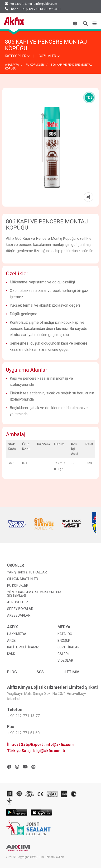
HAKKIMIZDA (17, 634)
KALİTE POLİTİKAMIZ (23, 647)
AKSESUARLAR (19, 615)
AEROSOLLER (17, 602)
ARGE (11, 641)
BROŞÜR (64, 641)
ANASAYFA (12, 65)
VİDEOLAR (65, 660)
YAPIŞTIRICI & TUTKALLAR (27, 572)
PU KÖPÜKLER (35, 65)
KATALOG (65, 634)
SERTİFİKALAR (69, 647)
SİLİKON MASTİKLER (23, 579)
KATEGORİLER (17, 56)
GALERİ (63, 654)
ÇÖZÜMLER (49, 56)
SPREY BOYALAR (20, 609)
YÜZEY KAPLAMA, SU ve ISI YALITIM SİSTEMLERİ (34, 594)
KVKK (11, 654)
